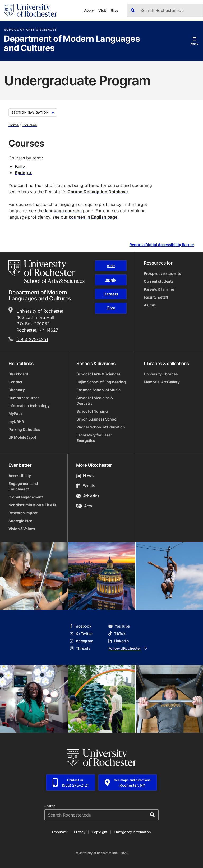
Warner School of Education (101, 427)
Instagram (81, 641)
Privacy (80, 832)
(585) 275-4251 (32, 339)
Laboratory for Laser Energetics (94, 438)
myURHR (16, 421)
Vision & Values (22, 529)
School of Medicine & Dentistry (94, 400)
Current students (159, 281)
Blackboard (18, 374)
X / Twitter (81, 633)
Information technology (29, 406)
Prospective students (162, 273)
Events (86, 486)
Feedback (60, 832)
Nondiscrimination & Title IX (33, 505)
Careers (111, 294)
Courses (30, 125)
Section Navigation (33, 112)
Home (13, 125)
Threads (80, 648)
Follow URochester (128, 648)
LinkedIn (119, 641)
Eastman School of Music (98, 390)
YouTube (119, 626)
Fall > (20, 166)
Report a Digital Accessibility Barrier (162, 245)
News (85, 476)
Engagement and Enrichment (23, 486)
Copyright (100, 832)
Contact (15, 382)
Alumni (150, 305)
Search (50, 806)
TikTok (117, 633)
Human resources (24, 398)
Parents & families (159, 289)
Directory (17, 390)
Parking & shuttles (24, 429)
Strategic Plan (20, 521)
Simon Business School (97, 419)
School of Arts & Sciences (31, 30)
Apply (89, 10)
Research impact (23, 513)
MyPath (15, 414)
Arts (84, 506)
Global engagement (26, 497)
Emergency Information (132, 832)
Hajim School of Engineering (101, 382)
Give (115, 10)
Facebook (81, 626)
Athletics (88, 496)
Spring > (23, 173)
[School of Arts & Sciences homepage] (47, 272)
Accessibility (20, 476)
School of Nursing (92, 411)
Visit (102, 10)
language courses (63, 211)
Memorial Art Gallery (162, 382)
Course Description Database (98, 192)
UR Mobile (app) (22, 437)
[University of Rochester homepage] (31, 10)
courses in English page (93, 217)
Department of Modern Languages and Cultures (72, 44)
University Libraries (161, 374)
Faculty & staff (156, 297)
